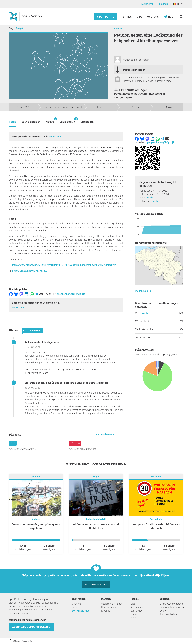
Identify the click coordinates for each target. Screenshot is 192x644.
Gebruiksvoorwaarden (171, 604)
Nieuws (50, 120)
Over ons (153, 17)
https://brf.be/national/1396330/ (30, 271)
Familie (118, 29)
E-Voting (106, 611)
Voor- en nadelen (31, 122)
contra (75, 443)
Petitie (12, 122)
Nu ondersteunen (96, 585)
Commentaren (67, 120)
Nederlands (55, 137)
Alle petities (137, 607)
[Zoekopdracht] (181, 17)
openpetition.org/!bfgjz (71, 294)
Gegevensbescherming (172, 607)
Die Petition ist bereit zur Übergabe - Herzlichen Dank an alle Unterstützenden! (67, 383)
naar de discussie (105, 434)
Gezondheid (156, 519)
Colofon (164, 611)
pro (13, 443)
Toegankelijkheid (169, 614)
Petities (127, 17)
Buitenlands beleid (96, 519)
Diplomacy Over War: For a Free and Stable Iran (96, 526)
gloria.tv (143, 313)
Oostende (36, 477)
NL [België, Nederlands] (176, 4)
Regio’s (134, 618)
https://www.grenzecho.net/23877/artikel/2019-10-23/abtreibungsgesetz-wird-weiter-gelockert (64, 265)
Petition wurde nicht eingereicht (42, 342)
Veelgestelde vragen (112, 604)
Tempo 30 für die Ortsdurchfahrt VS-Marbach (156, 526)
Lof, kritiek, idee (81, 611)
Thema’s (135, 614)
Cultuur (36, 519)
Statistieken (87, 122)
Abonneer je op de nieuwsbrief (32, 627)
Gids (139, 17)
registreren (147, 4)
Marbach (156, 477)
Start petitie (106, 17)
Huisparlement (109, 607)
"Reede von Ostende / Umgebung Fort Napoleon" (36, 526)
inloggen (163, 4)
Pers (74, 607)
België (19, 28)
